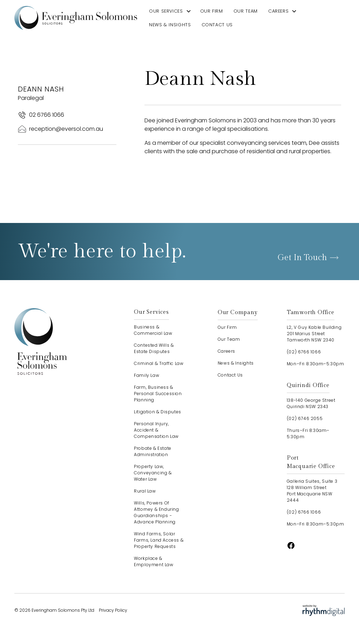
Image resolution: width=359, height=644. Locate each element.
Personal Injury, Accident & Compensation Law (156, 430)
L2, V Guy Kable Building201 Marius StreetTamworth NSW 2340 (314, 334)
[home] (76, 18)
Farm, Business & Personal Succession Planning (158, 394)
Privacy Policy (113, 610)
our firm (212, 11)
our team (246, 11)
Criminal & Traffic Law (159, 363)
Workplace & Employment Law (154, 561)
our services (166, 11)
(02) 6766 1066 (304, 352)
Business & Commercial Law (153, 330)
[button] (170, 11)
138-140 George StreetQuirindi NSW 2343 (311, 403)
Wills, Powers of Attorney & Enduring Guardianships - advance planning (156, 512)
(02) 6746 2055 (305, 418)
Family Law (147, 375)
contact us (217, 25)
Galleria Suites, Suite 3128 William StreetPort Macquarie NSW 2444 (312, 491)
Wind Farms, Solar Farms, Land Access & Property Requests (159, 540)
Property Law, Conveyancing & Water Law (153, 473)
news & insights (170, 25)
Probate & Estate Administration (153, 451)
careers (278, 11)
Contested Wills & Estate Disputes (154, 348)
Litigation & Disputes (158, 412)
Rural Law (145, 491)
